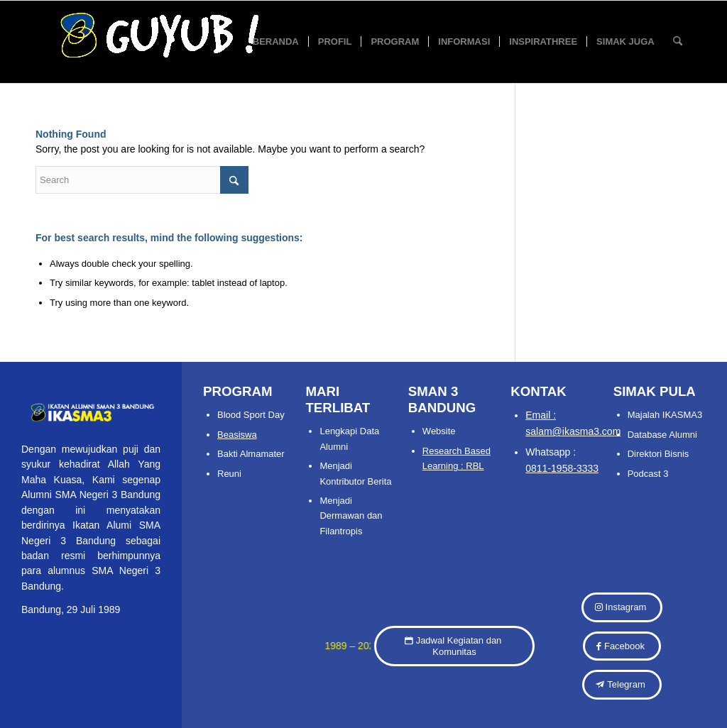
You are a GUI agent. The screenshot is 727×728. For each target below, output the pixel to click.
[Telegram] (622, 685)
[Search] (678, 42)
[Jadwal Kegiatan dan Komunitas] (454, 646)
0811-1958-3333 (562, 468)
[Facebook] (622, 646)
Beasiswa (237, 435)
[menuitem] (276, 42)
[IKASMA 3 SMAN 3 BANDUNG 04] (212, 42)
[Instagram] (622, 607)
